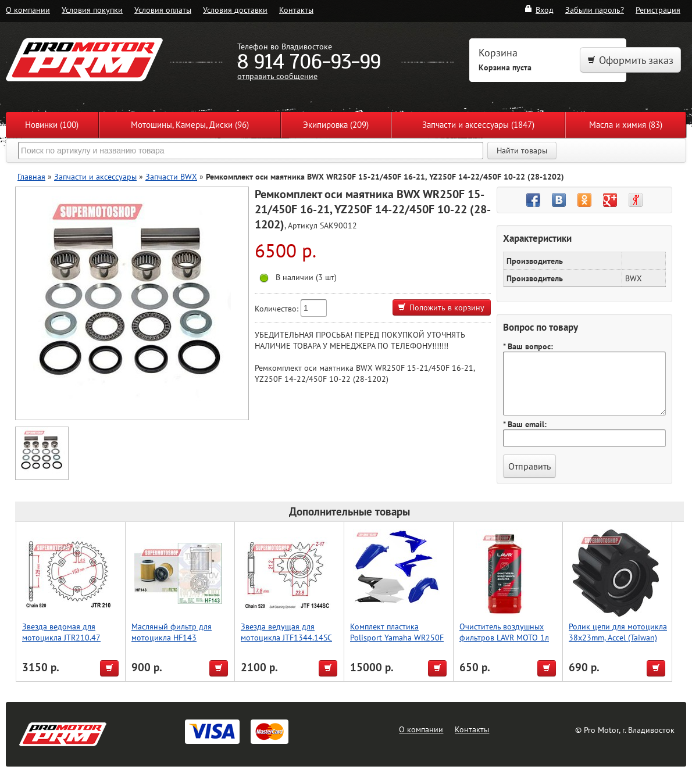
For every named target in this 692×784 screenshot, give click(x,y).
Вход (539, 10)
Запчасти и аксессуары (95, 176)
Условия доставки (235, 10)
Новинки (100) (52, 125)
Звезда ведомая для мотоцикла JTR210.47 (61, 632)
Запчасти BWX (171, 176)
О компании (28, 10)
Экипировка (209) (336, 125)
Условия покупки (92, 10)
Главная (31, 176)
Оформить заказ (630, 60)
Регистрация (658, 10)
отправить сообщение (277, 76)
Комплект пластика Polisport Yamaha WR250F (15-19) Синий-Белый (397, 637)
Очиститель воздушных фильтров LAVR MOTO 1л (504, 632)
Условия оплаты (163, 10)
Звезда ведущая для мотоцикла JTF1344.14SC (286, 632)
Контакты (296, 10)
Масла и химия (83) (626, 125)
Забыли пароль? (595, 10)
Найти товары (522, 151)
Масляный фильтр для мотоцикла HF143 (172, 632)
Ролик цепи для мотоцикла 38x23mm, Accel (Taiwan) (618, 632)
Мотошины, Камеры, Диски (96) (190, 125)
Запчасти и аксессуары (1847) (478, 125)
